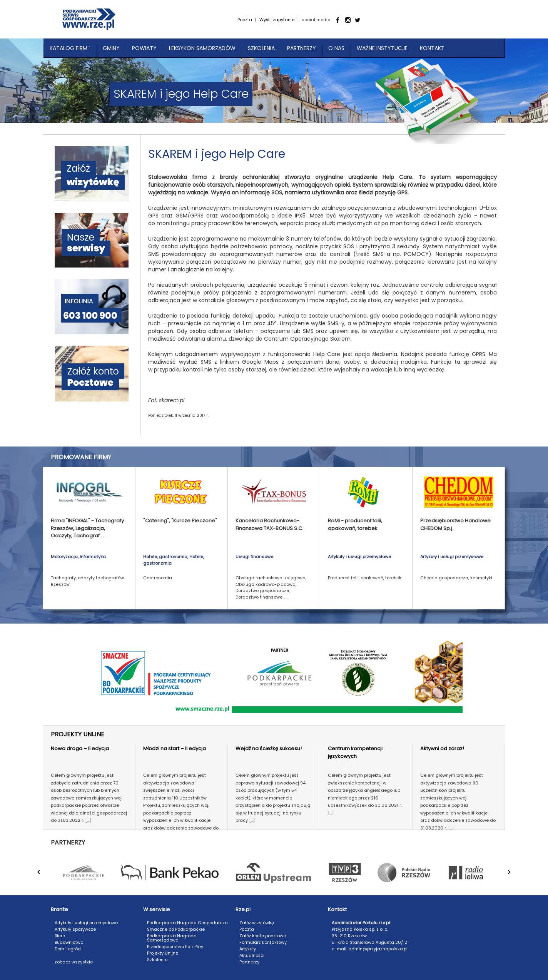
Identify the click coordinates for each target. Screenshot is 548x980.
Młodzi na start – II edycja (175, 748)
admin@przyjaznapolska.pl (378, 949)
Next (514, 876)
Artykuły (248, 949)
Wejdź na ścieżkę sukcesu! (269, 748)
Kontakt (432, 48)
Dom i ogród (68, 949)
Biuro (60, 936)
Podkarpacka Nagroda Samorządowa (172, 938)
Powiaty (144, 48)
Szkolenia (261, 48)
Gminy (111, 48)
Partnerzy (302, 48)
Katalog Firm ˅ (70, 48)
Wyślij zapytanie (277, 20)
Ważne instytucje (382, 48)
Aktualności (252, 955)
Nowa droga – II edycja (80, 748)
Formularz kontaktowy (263, 942)
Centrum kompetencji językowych (355, 752)
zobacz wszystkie (74, 962)
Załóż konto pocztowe (263, 936)
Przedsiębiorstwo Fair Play (175, 947)
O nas (336, 48)
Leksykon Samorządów (202, 48)
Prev (43, 876)
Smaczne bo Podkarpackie (176, 929)
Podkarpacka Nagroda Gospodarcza (187, 923)
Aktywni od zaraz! (442, 748)
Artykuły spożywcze (75, 929)
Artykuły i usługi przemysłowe (86, 923)
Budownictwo (69, 942)
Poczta (245, 20)
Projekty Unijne (163, 953)
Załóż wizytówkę (257, 923)
